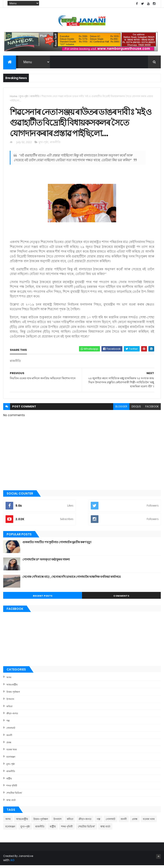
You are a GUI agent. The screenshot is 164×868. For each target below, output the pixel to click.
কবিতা (9, 709)
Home (14, 97)
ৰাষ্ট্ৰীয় (9, 781)
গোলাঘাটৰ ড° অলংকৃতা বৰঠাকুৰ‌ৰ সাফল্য (46, 562)
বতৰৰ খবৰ (12, 752)
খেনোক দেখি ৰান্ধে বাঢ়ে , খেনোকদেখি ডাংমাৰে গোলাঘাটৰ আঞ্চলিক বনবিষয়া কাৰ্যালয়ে (71, 579)
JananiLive (26, 858)
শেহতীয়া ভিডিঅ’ (14, 795)
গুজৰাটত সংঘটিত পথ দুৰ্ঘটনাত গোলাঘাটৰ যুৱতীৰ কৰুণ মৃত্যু (57, 545)
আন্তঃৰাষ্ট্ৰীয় (12, 687)
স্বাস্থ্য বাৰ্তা (11, 803)
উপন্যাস (10, 702)
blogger (121, 409)
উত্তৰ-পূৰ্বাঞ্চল (13, 694)
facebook (152, 409)
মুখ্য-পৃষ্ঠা (24, 97)
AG (12, 863)
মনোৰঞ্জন (11, 759)
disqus (136, 409)
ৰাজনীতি (35, 97)
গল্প (8, 723)
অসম (9, 680)
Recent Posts (43, 598)
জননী (9, 738)
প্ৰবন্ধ (9, 745)
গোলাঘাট (11, 730)
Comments (121, 598)
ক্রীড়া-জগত (12, 716)
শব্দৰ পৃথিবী (12, 788)
